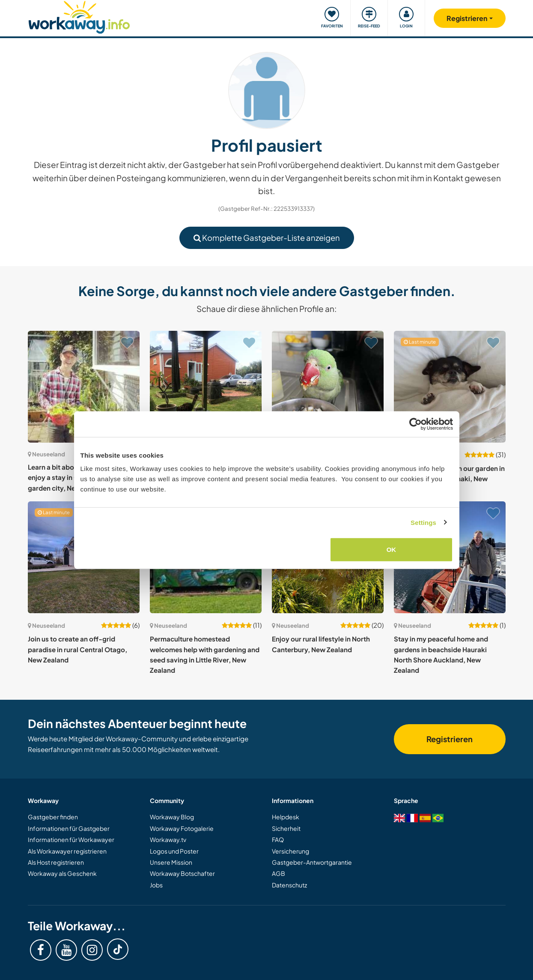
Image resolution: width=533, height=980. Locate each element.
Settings (423, 522)
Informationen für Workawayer (71, 839)
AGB (278, 873)
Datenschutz (289, 885)
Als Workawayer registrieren (67, 851)
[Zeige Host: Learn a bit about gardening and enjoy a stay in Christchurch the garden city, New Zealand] (84, 387)
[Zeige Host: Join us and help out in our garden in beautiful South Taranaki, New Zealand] (450, 387)
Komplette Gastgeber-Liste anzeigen (267, 238)
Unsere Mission (171, 862)
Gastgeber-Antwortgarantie (312, 862)
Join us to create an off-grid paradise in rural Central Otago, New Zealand (77, 649)
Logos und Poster (174, 851)
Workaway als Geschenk (62, 873)
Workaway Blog (172, 817)
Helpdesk (286, 817)
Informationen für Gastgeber (69, 828)
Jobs (156, 885)
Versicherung (290, 851)
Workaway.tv (168, 839)
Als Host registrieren (56, 862)
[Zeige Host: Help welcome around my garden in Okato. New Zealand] (206, 387)
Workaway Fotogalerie (182, 828)
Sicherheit (286, 828)
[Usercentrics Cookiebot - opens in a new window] (415, 424)
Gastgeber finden (53, 817)
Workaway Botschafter (182, 873)
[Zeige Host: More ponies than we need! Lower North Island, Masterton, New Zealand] (328, 387)
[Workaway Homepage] (79, 16)
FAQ (278, 839)
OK (392, 550)
